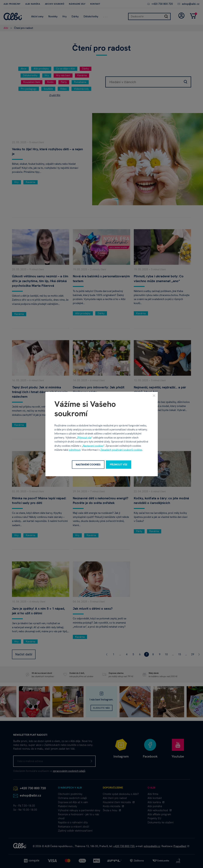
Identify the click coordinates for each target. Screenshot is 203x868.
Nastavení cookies (93, 446)
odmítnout (75, 450)
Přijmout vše (84, 438)
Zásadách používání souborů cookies (121, 450)
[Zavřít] (154, 396)
